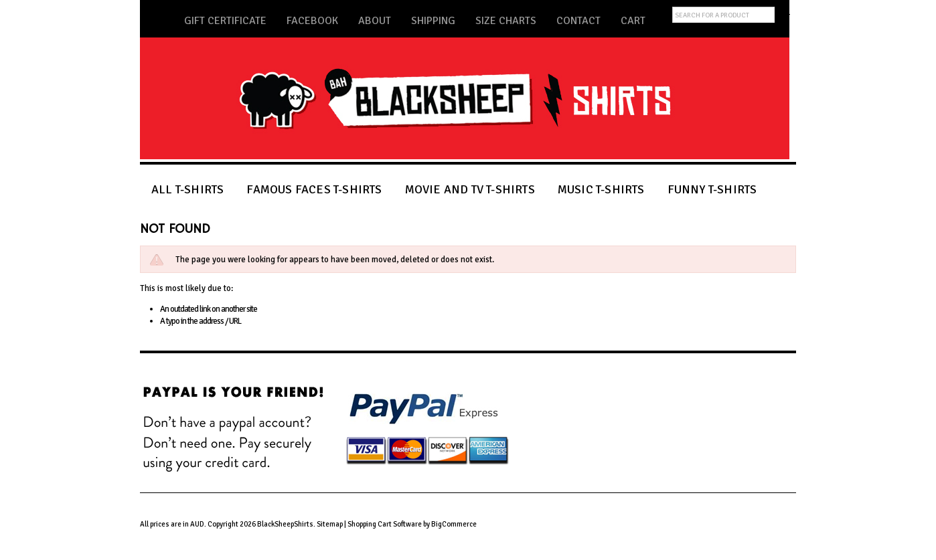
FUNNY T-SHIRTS (712, 189)
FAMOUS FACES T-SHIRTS (314, 189)
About (375, 21)
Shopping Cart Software (385, 524)
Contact (578, 21)
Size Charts (506, 21)
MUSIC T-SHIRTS (601, 189)
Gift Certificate (225, 21)
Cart (633, 21)
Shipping (433, 21)
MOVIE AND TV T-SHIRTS (470, 189)
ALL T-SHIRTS (187, 189)
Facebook (312, 21)
